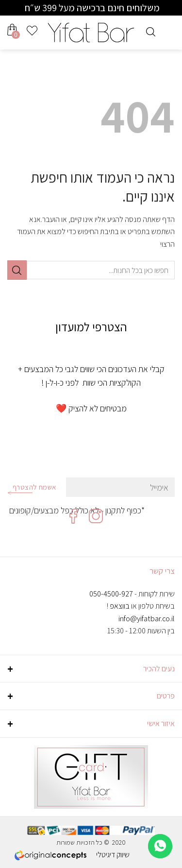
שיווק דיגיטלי (113, 855)
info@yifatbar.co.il (147, 619)
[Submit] (17, 270)
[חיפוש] (151, 31)
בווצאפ (120, 606)
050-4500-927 (111, 594)
